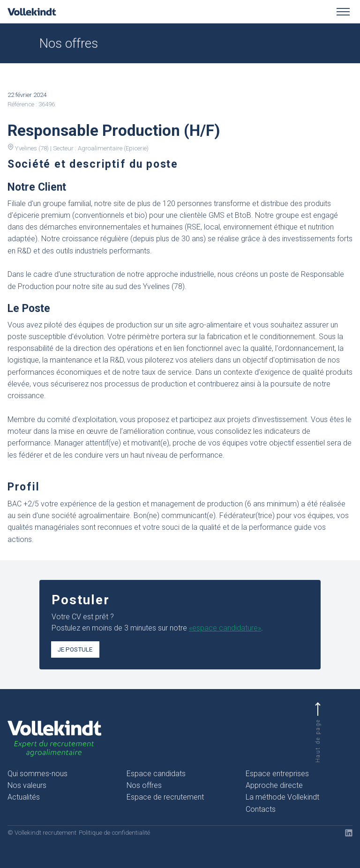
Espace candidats (156, 774)
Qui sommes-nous (37, 774)
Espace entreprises (277, 774)
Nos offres (144, 785)
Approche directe (274, 785)
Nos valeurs (27, 785)
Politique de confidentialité (114, 833)
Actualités (24, 797)
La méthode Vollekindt (282, 797)
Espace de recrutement (165, 797)
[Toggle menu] (343, 12)
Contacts (261, 809)
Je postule (75, 649)
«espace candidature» (225, 628)
